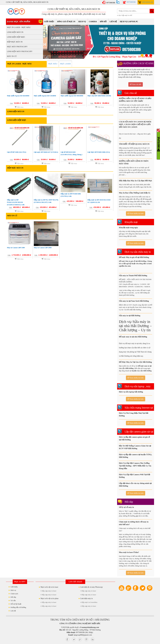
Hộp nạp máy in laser (49, 591)
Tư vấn (13, 600)
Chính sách (14, 594)
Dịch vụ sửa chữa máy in (138, 252)
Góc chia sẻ (131, 93)
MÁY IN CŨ (12, 56)
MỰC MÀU (53, 64)
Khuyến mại (131, 222)
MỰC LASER (65, 64)
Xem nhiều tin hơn (136, 213)
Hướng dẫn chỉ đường (18, 607)
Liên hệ (113, 22)
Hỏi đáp (129, 502)
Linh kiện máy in (86, 598)
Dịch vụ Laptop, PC (129, 22)
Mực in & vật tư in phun (49, 598)
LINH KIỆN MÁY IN (15, 32)
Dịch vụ (82, 22)
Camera (93, 22)
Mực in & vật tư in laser (49, 587)
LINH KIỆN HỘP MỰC (16, 37)
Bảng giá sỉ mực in (66, 22)
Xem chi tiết (136, 84)
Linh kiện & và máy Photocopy (92, 587)
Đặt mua (19, 107)
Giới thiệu (49, 22)
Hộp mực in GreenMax (89, 602)
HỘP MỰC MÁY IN (15, 42)
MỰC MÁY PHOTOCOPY (17, 47)
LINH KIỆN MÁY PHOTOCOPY (20, 51)
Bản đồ (103, 22)
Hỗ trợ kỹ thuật (16, 604)
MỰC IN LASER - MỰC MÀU (19, 27)
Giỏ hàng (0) (147, 2)
